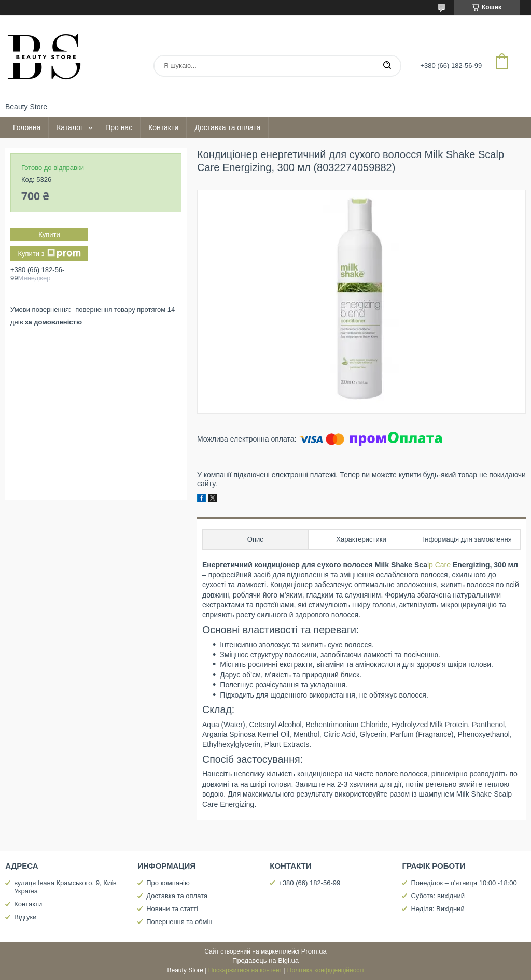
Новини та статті (172, 909)
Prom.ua (314, 951)
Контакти (163, 127)
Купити (49, 235)
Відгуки (25, 917)
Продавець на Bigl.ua (265, 961)
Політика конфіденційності (326, 970)
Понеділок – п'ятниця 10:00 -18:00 (464, 883)
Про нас (119, 127)
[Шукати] (387, 66)
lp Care (439, 565)
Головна (27, 127)
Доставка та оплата (227, 127)
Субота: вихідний (438, 896)
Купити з (49, 253)
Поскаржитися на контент (245, 970)
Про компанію (168, 883)
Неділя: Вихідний (437, 909)
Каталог (70, 127)
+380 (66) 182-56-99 (309, 883)
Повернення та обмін (179, 922)
